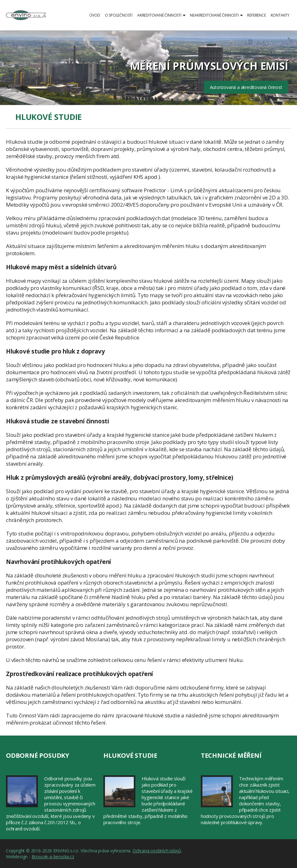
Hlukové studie (130, 755)
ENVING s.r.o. (26, 19)
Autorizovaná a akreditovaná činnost (246, 87)
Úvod (95, 15)
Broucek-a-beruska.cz (53, 857)
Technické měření (231, 755)
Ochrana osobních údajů (157, 851)
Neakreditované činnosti (216, 15)
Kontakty (280, 15)
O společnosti (119, 15)
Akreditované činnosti (161, 15)
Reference (256, 15)
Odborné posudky (38, 755)
